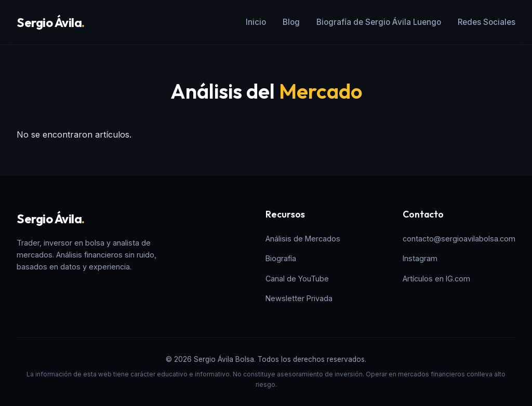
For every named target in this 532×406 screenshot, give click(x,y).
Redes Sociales (487, 22)
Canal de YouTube (297, 279)
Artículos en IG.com (436, 279)
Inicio (256, 22)
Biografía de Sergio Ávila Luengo (379, 22)
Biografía (281, 258)
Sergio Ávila (51, 22)
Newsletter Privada (299, 298)
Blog (291, 22)
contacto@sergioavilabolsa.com (459, 239)
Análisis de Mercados (303, 239)
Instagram (420, 258)
